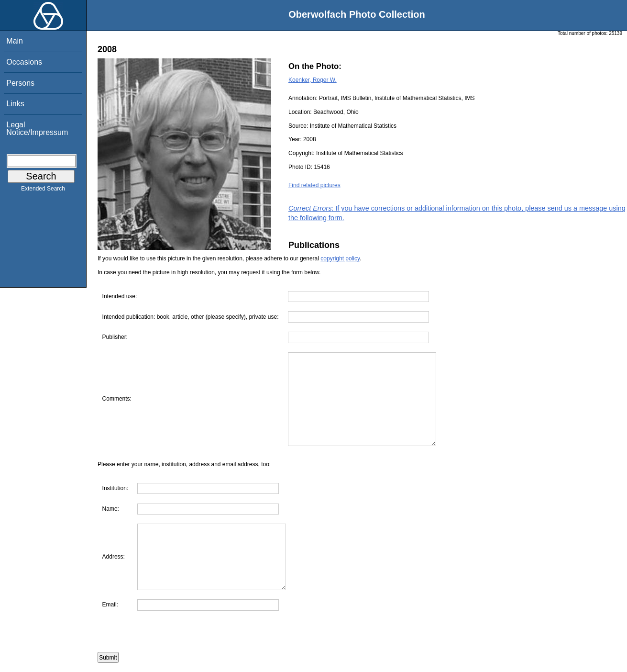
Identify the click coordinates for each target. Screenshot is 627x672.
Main (15, 41)
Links (15, 104)
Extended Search (43, 190)
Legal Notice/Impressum (37, 129)
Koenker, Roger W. (313, 80)
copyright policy (340, 258)
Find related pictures (314, 185)
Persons (20, 83)
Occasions (24, 62)
